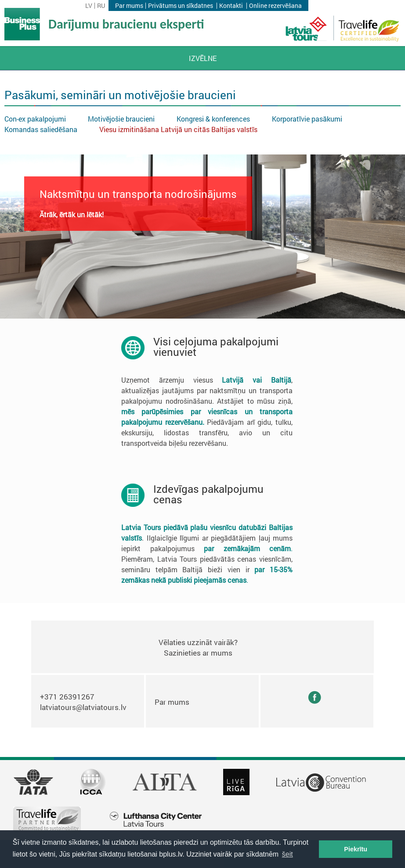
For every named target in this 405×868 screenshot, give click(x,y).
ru (101, 6)
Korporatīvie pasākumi (307, 119)
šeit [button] (287, 854)
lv (89, 6)
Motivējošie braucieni (121, 119)
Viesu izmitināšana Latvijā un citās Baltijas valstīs (178, 129)
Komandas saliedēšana (41, 129)
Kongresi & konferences (213, 119)
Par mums (129, 6)
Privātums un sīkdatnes (181, 6)
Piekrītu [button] (356, 849)
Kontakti (231, 6)
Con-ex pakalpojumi (35, 119)
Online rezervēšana (275, 6)
